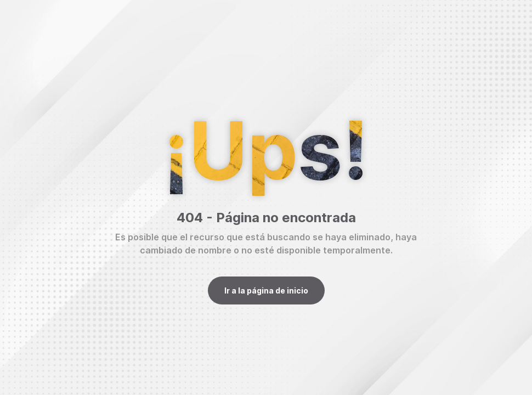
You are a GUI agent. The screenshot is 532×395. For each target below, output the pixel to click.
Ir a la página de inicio (266, 290)
